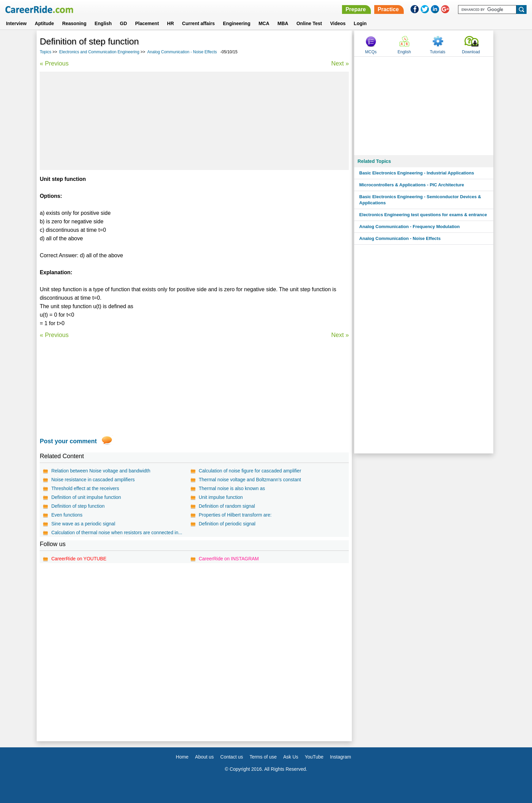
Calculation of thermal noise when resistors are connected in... (117, 533)
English (103, 23)
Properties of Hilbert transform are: (235, 515)
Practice (388, 9)
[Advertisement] (194, 121)
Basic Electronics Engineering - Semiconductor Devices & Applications (420, 200)
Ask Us (291, 757)
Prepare (356, 9)
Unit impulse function (221, 497)
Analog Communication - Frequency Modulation (410, 227)
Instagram (340, 757)
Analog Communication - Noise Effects (182, 52)
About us (204, 757)
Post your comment (68, 441)
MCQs (371, 52)
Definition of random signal (227, 506)
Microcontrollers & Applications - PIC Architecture (412, 185)
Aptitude (44, 23)
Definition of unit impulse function (86, 497)
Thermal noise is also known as (232, 488)
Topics (45, 52)
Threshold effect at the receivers (85, 488)
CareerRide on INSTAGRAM (229, 559)
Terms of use (263, 757)
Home (182, 757)
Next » (340, 63)
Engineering (237, 23)
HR (170, 23)
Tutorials (438, 52)
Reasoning (74, 23)
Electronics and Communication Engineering (99, 52)
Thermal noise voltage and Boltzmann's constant (250, 480)
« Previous (54, 63)
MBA (283, 23)
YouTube (314, 757)
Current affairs (198, 23)
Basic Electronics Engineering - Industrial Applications (417, 173)
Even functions (67, 515)
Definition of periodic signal (227, 524)
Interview (16, 23)
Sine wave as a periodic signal (83, 524)
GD (123, 23)
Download (471, 52)
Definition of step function (78, 506)
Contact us (232, 757)
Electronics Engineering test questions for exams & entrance (423, 215)
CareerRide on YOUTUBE (79, 559)
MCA (264, 23)
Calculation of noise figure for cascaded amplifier (250, 471)
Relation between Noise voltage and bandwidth (101, 471)
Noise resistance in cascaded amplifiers (93, 480)
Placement (147, 23)
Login (360, 23)
